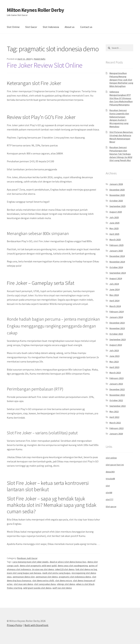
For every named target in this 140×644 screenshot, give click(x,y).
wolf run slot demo (62, 588)
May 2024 (114, 295)
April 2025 (114, 234)
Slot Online (13, 27)
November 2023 (117, 328)
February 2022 (116, 428)
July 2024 (114, 284)
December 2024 (117, 256)
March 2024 (115, 306)
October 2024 (116, 267)
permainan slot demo (47, 577)
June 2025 (114, 223)
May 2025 (114, 228)
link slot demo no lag (86, 569)
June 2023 (114, 356)
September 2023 (118, 339)
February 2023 (116, 378)
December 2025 (117, 190)
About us (70, 27)
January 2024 (116, 317)
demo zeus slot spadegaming (73, 566)
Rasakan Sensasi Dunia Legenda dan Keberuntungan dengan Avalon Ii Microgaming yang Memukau (119, 118)
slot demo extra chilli (43, 581)
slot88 (109, 493)
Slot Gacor (31, 27)
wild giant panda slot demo (37, 588)
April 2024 (114, 301)
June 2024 (114, 289)
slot (108, 486)
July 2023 (114, 350)
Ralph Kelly (40, 59)
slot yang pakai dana (45, 584)
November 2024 (117, 262)
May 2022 (114, 412)
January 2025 (116, 251)
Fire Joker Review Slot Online (45, 65)
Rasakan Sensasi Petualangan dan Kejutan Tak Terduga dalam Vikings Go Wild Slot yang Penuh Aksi (121, 154)
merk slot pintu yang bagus (56, 573)
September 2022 (118, 406)
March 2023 (115, 373)
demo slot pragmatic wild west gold (38, 566)
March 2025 (115, 240)
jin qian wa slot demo (43, 569)
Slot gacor (111, 507)
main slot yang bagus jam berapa (24, 573)
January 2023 (116, 384)
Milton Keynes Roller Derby (35, 10)
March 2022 (115, 423)
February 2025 (116, 245)
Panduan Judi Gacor (27, 558)
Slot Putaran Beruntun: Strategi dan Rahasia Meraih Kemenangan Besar (121, 137)
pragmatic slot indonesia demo (75, 577)
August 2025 (116, 212)
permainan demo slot (24, 577)
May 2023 (114, 362)
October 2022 (116, 400)
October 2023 (116, 334)
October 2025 (116, 201)
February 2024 (116, 312)
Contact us (86, 27)
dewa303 (110, 472)
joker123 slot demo (65, 569)
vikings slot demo (66, 584)
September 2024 (118, 273)
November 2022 (117, 395)
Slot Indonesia (51, 27)
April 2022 (114, 417)
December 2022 (117, 389)
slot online (111, 458)
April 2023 (114, 367)
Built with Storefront (36, 625)
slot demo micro (64, 581)
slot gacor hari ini (115, 465)
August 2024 (116, 278)
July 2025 (114, 217)
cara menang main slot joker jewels (30, 562)
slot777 (109, 499)
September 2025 (118, 206)
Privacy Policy (15, 625)
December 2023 (117, 323)
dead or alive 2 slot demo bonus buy (68, 562)
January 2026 (116, 184)
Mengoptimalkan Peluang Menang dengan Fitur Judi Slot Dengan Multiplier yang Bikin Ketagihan (121, 80)
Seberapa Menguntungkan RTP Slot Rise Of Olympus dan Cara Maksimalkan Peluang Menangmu (121, 98)
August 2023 (116, 345)
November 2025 (117, 195)
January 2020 (116, 434)
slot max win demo (23, 584)
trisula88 (110, 479)
